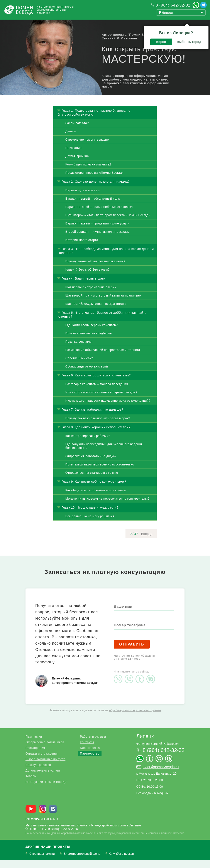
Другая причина (77, 164)
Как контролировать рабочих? (88, 444)
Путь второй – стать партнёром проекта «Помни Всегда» (108, 223)
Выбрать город (186, 35)
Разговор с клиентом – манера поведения (97, 392)
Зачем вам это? (77, 131)
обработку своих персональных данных (135, 718)
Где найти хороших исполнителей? (103, 435)
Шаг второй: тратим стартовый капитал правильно (103, 303)
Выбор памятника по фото (45, 767)
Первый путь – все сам (82, 198)
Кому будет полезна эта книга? (88, 172)
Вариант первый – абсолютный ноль (93, 206)
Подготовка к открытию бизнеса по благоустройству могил (94, 120)
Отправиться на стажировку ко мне (92, 480)
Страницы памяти (42, 862)
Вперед (147, 542)
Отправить (132, 652)
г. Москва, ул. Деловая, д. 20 (156, 781)
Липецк (145, 744)
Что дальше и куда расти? (98, 515)
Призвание (73, 156)
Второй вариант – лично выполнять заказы (97, 239)
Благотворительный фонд (82, 862)
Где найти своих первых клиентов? (91, 333)
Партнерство (90, 761)
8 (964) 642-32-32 (173, 5)
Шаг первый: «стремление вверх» (91, 295)
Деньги (71, 139)
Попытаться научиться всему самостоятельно (100, 472)
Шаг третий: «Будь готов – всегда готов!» (96, 312)
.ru (42, 827)
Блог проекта (90, 756)
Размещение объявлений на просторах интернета (103, 358)
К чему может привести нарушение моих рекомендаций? (108, 408)
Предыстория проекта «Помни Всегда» (94, 180)
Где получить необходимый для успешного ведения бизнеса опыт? (104, 454)
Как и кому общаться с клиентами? (103, 383)
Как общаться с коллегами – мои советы (96, 498)
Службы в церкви (122, 862)
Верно (158, 35)
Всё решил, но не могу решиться (90, 524)
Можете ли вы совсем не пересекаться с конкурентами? (107, 506)
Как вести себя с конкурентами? (101, 489)
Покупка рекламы (78, 349)
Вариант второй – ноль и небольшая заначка (99, 215)
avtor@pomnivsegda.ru (161, 775)
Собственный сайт (79, 366)
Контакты (87, 750)
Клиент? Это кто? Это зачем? (87, 277)
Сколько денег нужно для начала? (102, 189)
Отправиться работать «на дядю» (91, 464)
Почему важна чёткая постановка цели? (95, 269)
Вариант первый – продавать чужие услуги (97, 231)
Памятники (34, 744)
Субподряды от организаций (87, 374)
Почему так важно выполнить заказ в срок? (98, 426)
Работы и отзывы (54, 24)
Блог (89, 24)
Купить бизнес (121, 24)
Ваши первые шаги (90, 286)
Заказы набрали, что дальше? (99, 417)
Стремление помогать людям (87, 147)
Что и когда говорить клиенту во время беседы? (101, 400)
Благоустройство (38, 773)
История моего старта (82, 248)
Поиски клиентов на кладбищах (89, 341)
